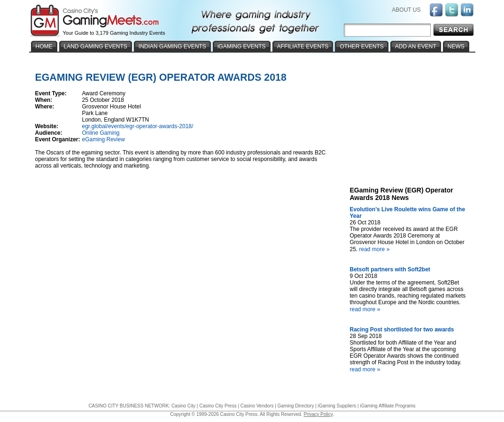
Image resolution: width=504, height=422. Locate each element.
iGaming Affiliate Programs (388, 406)
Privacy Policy (318, 414)
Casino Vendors (257, 406)
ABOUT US (406, 10)
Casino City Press (218, 406)
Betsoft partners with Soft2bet (390, 269)
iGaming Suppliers (337, 406)
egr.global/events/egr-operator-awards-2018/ (138, 126)
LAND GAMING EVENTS (96, 46)
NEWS (456, 46)
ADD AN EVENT (416, 46)
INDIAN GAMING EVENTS (172, 46)
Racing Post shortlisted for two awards (402, 330)
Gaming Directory (296, 406)
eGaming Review (104, 139)
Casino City (183, 406)
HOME (44, 46)
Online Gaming (101, 133)
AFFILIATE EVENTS (303, 46)
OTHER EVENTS (361, 46)
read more (376, 249)
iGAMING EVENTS (242, 46)
